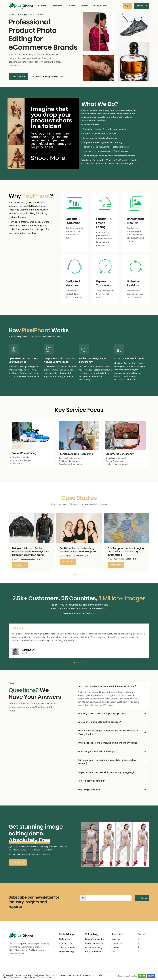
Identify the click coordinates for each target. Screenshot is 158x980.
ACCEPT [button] (142, 976)
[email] (109, 898)
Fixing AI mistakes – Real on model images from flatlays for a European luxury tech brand (30, 552)
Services (43, 6)
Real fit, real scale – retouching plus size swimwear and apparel (78, 550)
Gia (16, 559)
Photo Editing (66, 934)
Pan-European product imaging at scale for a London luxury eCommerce (126, 552)
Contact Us (84, 6)
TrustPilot (90, 613)
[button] (74, 575)
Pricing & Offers (100, 6)
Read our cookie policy (127, 976)
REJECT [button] (151, 976)
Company (71, 6)
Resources (57, 6)
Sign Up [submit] (142, 898)
